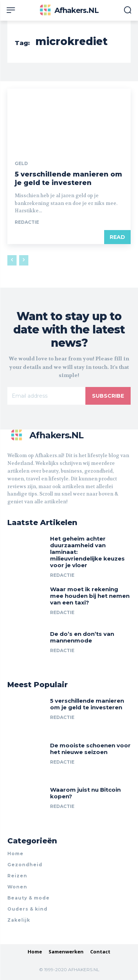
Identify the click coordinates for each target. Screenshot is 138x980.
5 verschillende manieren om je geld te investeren (68, 179)
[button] (128, 11)
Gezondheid (25, 865)
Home (15, 854)
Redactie (27, 222)
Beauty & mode (29, 898)
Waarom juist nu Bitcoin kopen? (85, 793)
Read (117, 237)
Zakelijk (19, 920)
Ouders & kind (27, 909)
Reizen (17, 876)
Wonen (17, 887)
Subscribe (108, 396)
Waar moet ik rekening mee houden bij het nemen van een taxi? (90, 596)
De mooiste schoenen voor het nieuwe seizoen (90, 749)
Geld (21, 164)
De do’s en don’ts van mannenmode (82, 637)
